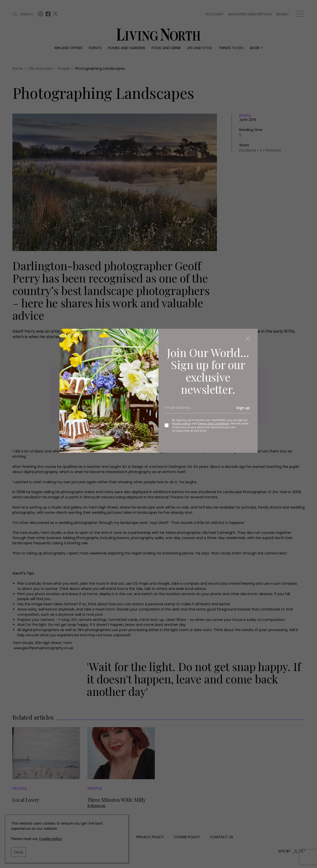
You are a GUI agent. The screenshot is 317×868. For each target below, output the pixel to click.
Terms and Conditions (214, 423)
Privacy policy (182, 423)
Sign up (243, 408)
